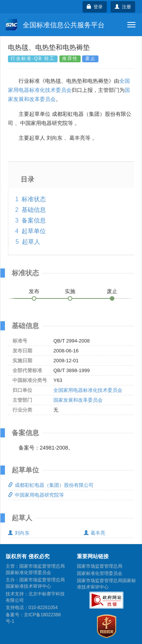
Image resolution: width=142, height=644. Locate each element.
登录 (95, 7)
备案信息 (34, 220)
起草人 (31, 242)
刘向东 (19, 533)
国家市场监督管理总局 (100, 566)
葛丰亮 (94, 533)
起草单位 (34, 231)
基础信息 (34, 210)
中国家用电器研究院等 (36, 495)
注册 (123, 7)
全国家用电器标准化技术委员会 (88, 390)
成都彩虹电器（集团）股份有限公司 (51, 485)
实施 (70, 291)
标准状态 (34, 199)
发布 (34, 291)
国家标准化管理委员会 (100, 573)
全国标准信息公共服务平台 (55, 25)
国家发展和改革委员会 (78, 400)
